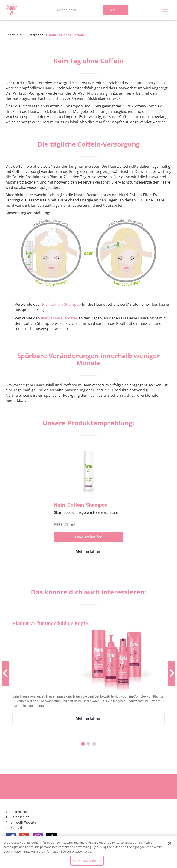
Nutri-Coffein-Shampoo (61, 304)
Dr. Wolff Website (21, 822)
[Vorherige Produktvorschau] (6, 673)
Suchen (116, 10)
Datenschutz (17, 817)
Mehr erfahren (88, 551)
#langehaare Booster (59, 318)
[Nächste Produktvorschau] (171, 673)
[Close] (170, 843)
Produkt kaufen (89, 537)
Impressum (16, 812)
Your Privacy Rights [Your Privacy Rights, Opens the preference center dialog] (87, 861)
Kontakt (14, 828)
